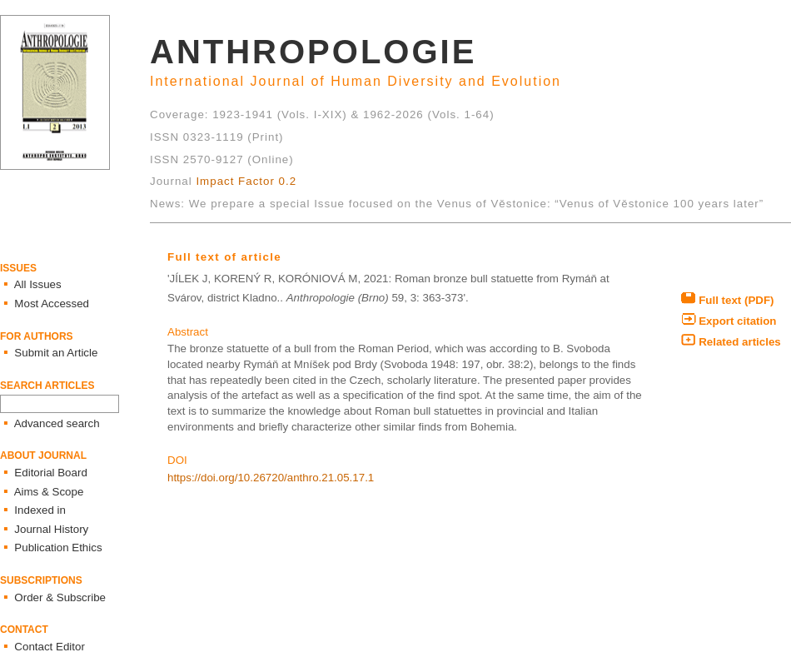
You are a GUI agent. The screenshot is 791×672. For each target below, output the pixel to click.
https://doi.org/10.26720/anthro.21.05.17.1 (271, 478)
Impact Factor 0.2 (246, 181)
